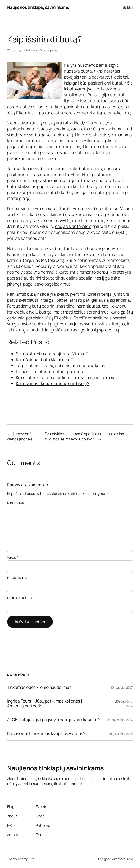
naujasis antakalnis (73, 226)
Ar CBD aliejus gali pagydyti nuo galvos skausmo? (54, 720)
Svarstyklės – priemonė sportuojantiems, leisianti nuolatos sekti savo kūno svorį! (86, 436)
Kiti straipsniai (49, 50)
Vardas (13, 557)
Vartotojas (29, 50)
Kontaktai (125, 7)
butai (117, 83)
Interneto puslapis (19, 598)
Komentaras (16, 503)
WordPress (126, 859)
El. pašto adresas (20, 578)
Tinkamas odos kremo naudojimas (39, 688)
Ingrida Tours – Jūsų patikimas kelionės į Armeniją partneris (44, 704)
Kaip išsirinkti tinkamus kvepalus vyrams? (46, 734)
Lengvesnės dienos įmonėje (20, 436)
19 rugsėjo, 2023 (122, 687)
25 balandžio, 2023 (120, 720)
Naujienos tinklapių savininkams (38, 7)
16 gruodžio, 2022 (121, 734)
